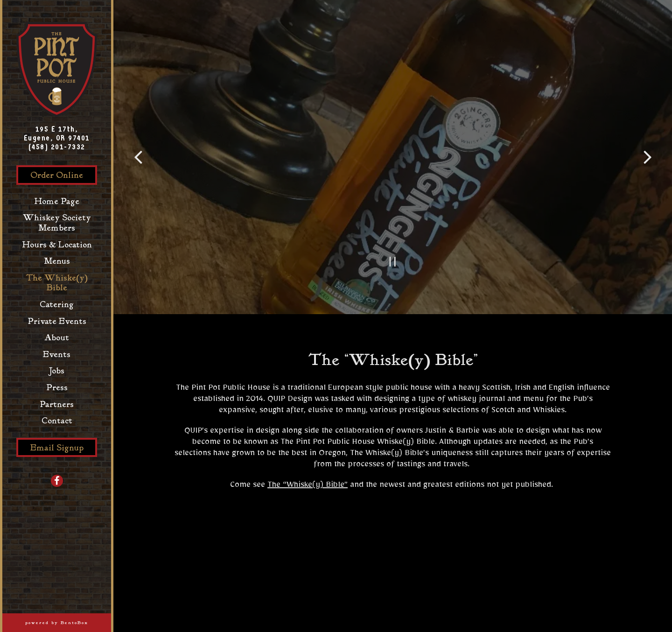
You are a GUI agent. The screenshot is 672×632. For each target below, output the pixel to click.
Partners (59, 404)
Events (57, 355)
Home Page (59, 201)
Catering (57, 305)
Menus (57, 261)
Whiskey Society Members (57, 223)
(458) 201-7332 (57, 147)
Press (57, 388)
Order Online (64, 175)
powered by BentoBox (68, 622)
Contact (57, 421)
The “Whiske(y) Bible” (308, 486)
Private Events (57, 321)
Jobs (57, 371)
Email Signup (57, 448)
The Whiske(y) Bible (57, 283)
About (57, 338)
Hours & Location (57, 245)
